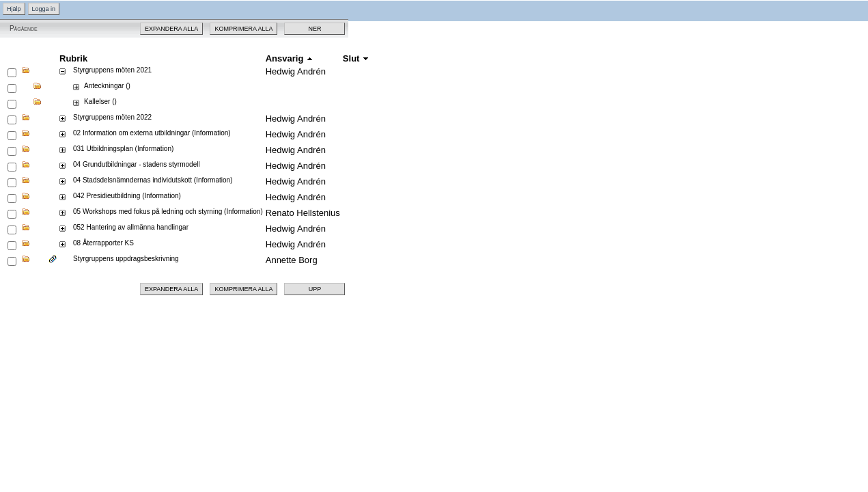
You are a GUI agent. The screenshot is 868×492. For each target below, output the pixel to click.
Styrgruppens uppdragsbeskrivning (126, 259)
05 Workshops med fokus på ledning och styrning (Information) (168, 211)
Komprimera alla (243, 29)
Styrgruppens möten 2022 (112, 117)
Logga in (44, 9)
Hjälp (14, 9)
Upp (315, 289)
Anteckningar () (107, 86)
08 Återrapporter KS (103, 243)
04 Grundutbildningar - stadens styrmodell (137, 164)
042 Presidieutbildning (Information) (127, 196)
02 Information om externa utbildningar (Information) (152, 133)
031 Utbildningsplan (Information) (123, 149)
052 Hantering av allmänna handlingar (131, 227)
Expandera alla (171, 29)
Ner (314, 29)
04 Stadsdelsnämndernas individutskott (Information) (153, 180)
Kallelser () (100, 101)
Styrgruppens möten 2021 (112, 70)
